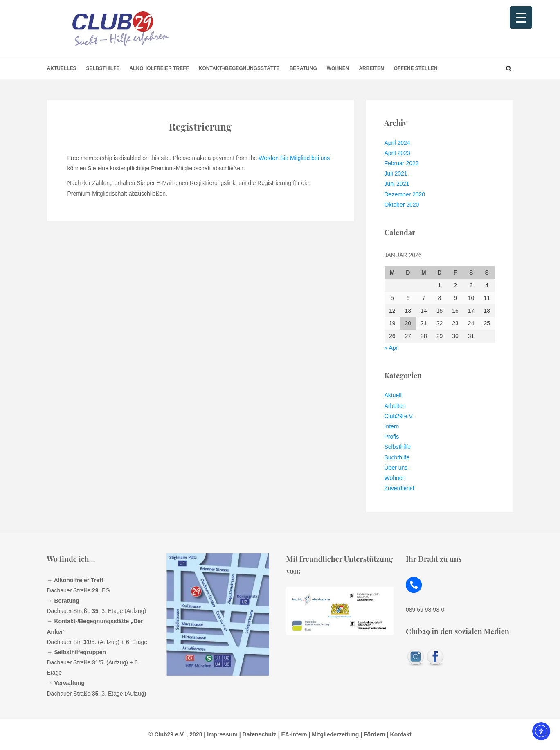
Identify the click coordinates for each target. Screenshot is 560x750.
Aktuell (393, 395)
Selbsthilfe (103, 68)
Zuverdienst (399, 488)
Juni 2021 (397, 184)
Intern (392, 426)
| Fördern (372, 734)
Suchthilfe (397, 457)
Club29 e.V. (399, 416)
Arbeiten (371, 68)
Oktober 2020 (402, 205)
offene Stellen (416, 68)
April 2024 (397, 143)
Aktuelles (62, 68)
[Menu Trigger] (521, 17)
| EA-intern (292, 734)
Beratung (303, 68)
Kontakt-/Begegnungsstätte (239, 68)
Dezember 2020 (405, 194)
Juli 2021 (396, 173)
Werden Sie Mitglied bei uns (294, 158)
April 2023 (397, 153)
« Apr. (392, 348)
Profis (392, 437)
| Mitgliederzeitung (333, 734)
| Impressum (220, 734)
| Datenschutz (257, 734)
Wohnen (338, 68)
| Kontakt (398, 734)
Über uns (396, 468)
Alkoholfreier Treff (159, 68)
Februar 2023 (402, 163)
